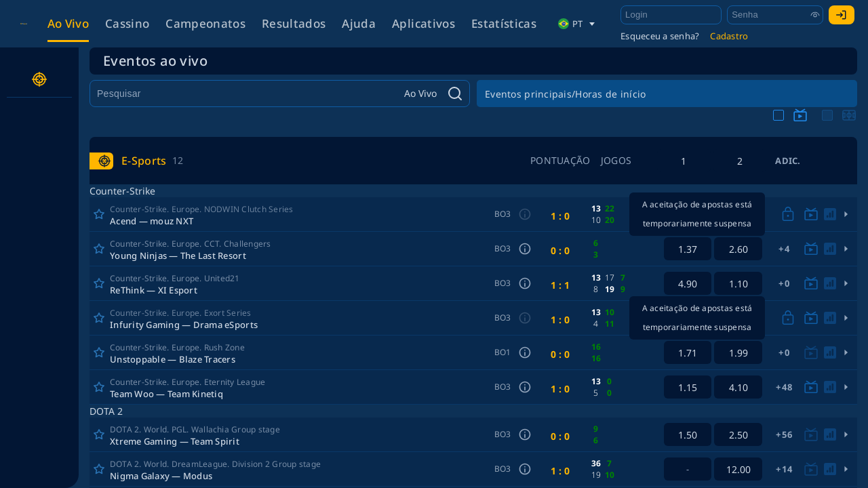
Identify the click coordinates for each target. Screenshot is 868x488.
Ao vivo (68, 23)
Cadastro (729, 36)
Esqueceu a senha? (660, 36)
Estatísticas (504, 23)
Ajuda (359, 23)
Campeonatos (205, 23)
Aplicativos (423, 23)
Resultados (294, 23)
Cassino (127, 23)
